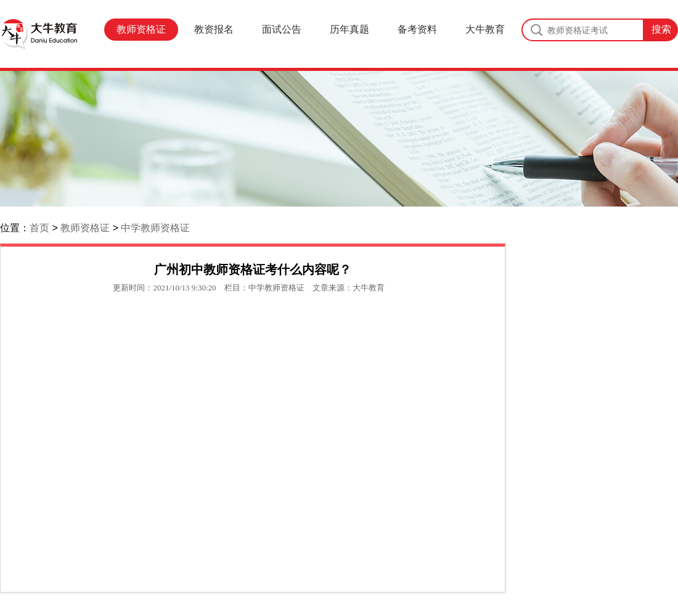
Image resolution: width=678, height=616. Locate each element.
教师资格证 (141, 29)
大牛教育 (485, 29)
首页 (39, 228)
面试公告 (282, 29)
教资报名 (214, 29)
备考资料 (417, 29)
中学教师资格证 (155, 228)
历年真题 (349, 29)
